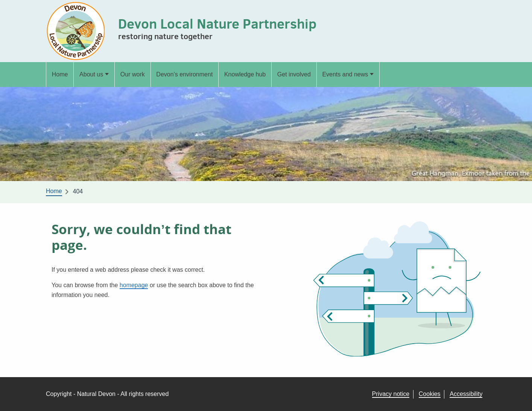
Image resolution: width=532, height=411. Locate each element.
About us (91, 74)
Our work (133, 74)
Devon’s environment (184, 74)
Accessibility (466, 394)
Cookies (430, 394)
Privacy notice (391, 394)
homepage (134, 285)
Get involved (294, 74)
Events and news (345, 74)
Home (60, 74)
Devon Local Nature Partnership (217, 24)
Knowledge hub (245, 74)
